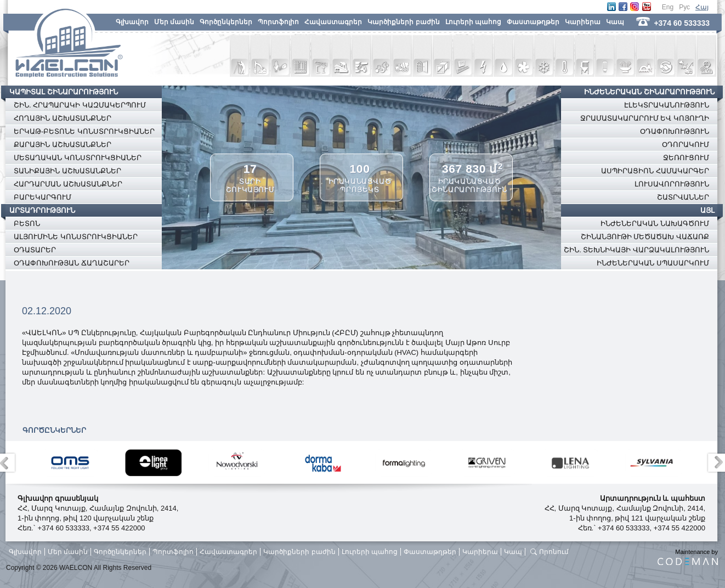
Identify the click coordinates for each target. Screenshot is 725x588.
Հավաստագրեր (333, 22)
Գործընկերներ (226, 22)
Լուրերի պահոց (473, 22)
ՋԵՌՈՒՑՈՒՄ (686, 158)
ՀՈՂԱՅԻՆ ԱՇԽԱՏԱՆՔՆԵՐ (63, 118)
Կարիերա (583, 22)
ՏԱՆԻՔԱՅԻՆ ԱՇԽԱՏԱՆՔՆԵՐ (67, 171)
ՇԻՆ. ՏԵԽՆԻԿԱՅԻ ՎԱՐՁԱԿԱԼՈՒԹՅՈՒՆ (636, 250)
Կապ (615, 22)
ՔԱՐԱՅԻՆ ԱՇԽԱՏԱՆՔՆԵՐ (63, 145)
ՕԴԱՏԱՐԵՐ (35, 250)
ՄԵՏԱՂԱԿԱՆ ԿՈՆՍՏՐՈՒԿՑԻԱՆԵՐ (78, 158)
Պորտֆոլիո (278, 22)
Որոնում (554, 552)
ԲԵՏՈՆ (27, 224)
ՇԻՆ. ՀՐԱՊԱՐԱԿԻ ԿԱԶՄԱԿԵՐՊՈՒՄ (80, 105)
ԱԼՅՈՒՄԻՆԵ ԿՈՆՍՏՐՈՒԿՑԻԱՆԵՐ (76, 237)
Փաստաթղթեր (533, 22)
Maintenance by (688, 557)
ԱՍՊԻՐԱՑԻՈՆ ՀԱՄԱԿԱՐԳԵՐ (655, 171)
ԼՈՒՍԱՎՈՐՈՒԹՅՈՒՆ (672, 184)
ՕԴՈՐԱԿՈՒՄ (686, 145)
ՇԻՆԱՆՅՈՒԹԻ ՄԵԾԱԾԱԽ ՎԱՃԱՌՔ (645, 237)
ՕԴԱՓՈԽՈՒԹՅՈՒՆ (675, 131)
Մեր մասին (174, 22)
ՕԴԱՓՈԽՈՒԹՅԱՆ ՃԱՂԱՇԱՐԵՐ (72, 263)
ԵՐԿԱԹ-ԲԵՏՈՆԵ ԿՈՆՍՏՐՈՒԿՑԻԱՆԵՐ (84, 131)
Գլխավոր (132, 22)
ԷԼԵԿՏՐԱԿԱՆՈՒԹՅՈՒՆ (667, 105)
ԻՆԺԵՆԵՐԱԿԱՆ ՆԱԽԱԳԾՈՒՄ (655, 224)
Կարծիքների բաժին (403, 22)
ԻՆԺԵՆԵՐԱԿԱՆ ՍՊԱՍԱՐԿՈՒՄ (653, 263)
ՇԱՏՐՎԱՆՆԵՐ (683, 197)
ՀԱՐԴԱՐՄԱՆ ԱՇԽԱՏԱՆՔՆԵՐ (68, 184)
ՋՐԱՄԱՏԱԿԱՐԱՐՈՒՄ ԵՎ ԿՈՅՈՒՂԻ (645, 118)
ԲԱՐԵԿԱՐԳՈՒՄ (43, 197)
